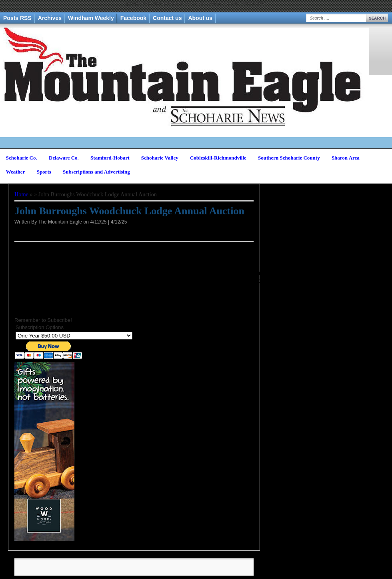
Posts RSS (17, 18)
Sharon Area (346, 158)
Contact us (167, 18)
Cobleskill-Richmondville (218, 158)
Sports (44, 172)
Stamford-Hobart (110, 158)
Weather (16, 172)
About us (200, 18)
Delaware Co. (64, 158)
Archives (50, 18)
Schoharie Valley (160, 158)
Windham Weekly (91, 18)
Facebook (133, 18)
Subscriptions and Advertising (96, 172)
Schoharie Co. (22, 158)
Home (21, 194)
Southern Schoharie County (289, 158)
